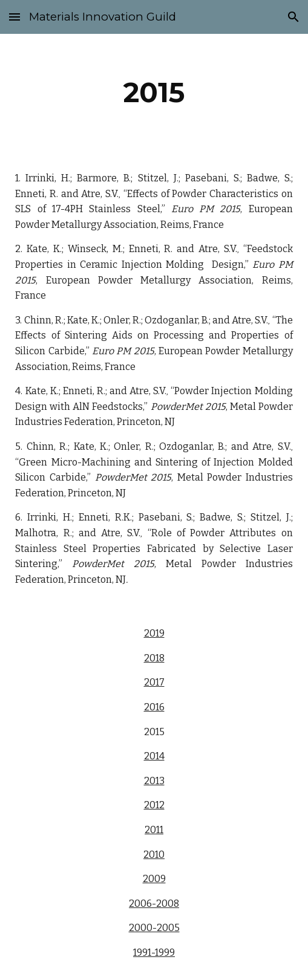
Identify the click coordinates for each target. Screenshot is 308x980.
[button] (15, 17)
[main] (154, 92)
